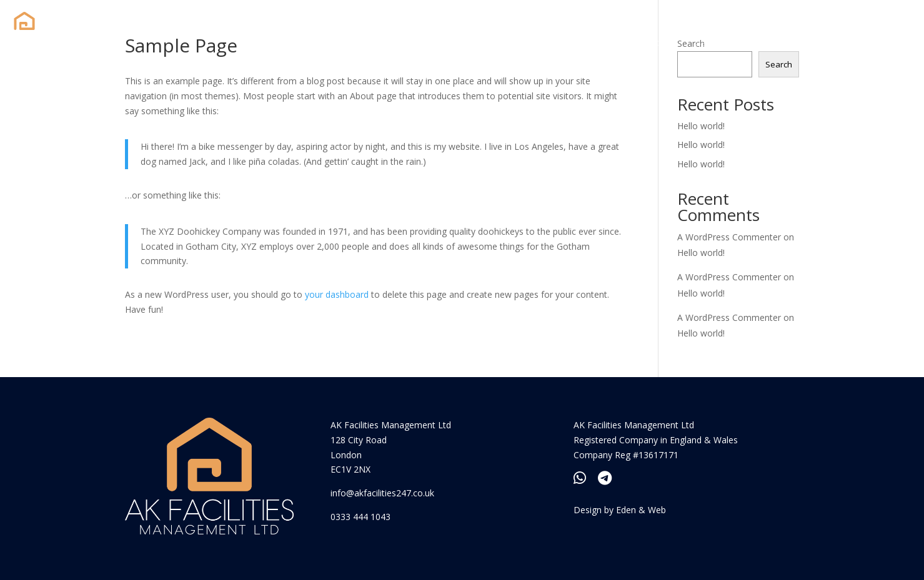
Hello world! (701, 126)
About (664, 43)
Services (716, 43)
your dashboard (337, 294)
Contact (772, 43)
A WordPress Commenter (729, 237)
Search (779, 64)
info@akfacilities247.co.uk (382, 493)
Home (618, 43)
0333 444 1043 (360, 517)
